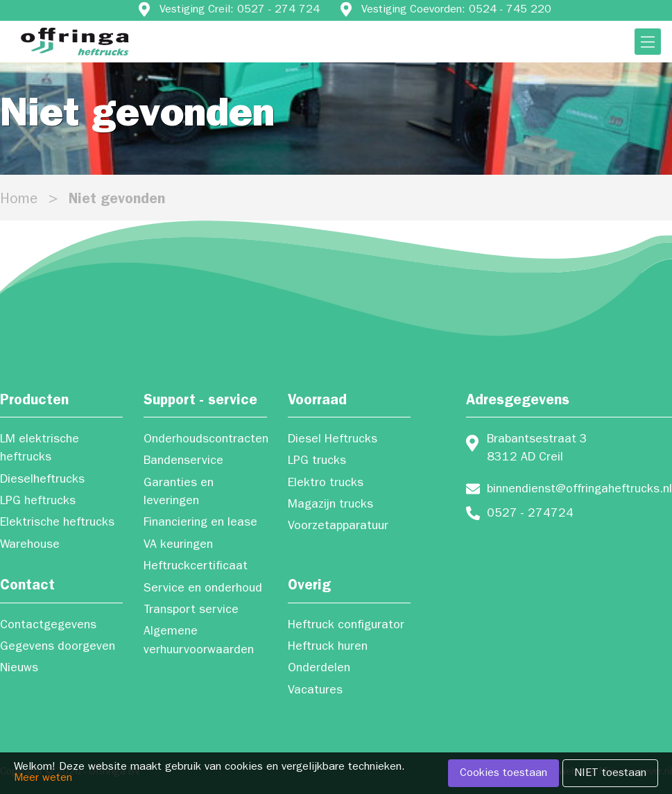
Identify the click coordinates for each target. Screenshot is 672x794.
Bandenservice (183, 462)
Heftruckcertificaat (196, 567)
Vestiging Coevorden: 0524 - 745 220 (456, 10)
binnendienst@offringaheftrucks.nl (579, 490)
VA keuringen (178, 546)
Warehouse (30, 546)
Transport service (191, 611)
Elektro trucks (326, 484)
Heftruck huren (328, 648)
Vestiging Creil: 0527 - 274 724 (240, 10)
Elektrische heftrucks (57, 524)
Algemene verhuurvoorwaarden (199, 641)
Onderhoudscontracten (205, 440)
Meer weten (43, 779)
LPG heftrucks (38, 502)
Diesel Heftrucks (333, 440)
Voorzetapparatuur (338, 527)
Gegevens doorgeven (58, 648)
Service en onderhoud (203, 589)
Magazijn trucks (330, 506)
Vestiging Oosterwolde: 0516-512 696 (355, 31)
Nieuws (19, 669)
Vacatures (315, 691)
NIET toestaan (610, 774)
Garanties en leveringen (179, 493)
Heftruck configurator (346, 626)
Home (19, 201)
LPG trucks (317, 462)
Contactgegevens (48, 626)
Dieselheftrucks (42, 481)
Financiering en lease (200, 524)
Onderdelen (319, 669)
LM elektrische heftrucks (40, 449)
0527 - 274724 (530, 515)
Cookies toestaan (503, 774)
